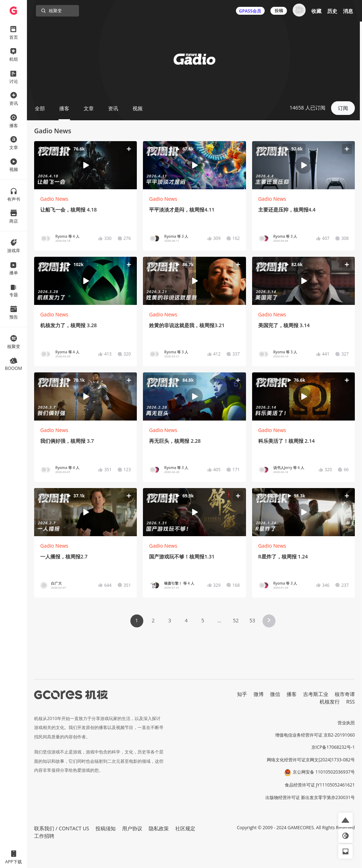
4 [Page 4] (186, 620)
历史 (332, 11)
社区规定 (185, 828)
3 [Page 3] (170, 620)
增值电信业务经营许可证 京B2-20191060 (315, 735)
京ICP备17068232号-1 (333, 747)
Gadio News (54, 199)
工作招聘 (44, 836)
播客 (292, 694)
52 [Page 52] (236, 620)
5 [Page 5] (203, 620)
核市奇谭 (345, 694)
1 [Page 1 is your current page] (136, 620)
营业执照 (346, 723)
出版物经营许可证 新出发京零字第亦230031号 (310, 797)
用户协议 (132, 828)
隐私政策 (159, 828)
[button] (86, 165)
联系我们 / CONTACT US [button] (62, 828)
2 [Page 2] (153, 620)
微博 (259, 694)
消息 (348, 11)
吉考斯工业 (316, 694)
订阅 (343, 108)
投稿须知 (106, 828)
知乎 (242, 694)
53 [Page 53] (252, 620)
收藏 (316, 11)
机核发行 (330, 702)
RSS (351, 702)
